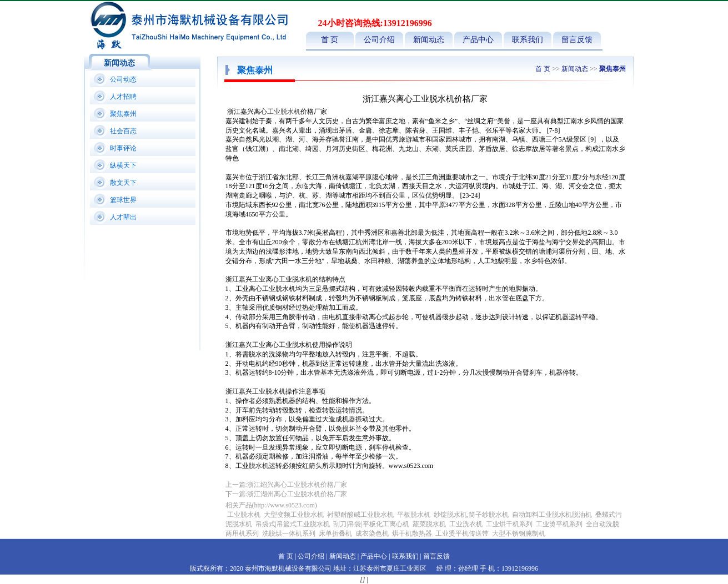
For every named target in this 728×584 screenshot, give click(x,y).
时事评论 (123, 148)
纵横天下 (123, 165)
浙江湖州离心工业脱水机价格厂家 (297, 494)
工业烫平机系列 (559, 524)
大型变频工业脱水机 (294, 515)
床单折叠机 (336, 533)
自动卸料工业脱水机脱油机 (552, 515)
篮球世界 (123, 200)
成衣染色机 (372, 533)
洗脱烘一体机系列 (289, 533)
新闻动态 (429, 40)
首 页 (330, 40)
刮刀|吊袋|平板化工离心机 (371, 524)
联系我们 (528, 40)
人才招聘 (123, 97)
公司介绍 (379, 40)
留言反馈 (577, 40)
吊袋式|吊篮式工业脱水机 (293, 524)
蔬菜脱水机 (429, 524)
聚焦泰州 (123, 114)
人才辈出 (123, 217)
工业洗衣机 (466, 524)
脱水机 (259, 466)
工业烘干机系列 (509, 524)
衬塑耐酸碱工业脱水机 (360, 515)
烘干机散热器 (412, 533)
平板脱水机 (414, 515)
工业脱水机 (284, 112)
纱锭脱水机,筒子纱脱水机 (471, 515)
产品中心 (478, 40)
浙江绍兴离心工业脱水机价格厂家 (297, 485)
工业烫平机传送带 (463, 533)
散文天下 (123, 183)
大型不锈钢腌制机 (519, 533)
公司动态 (123, 79)
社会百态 (123, 131)
